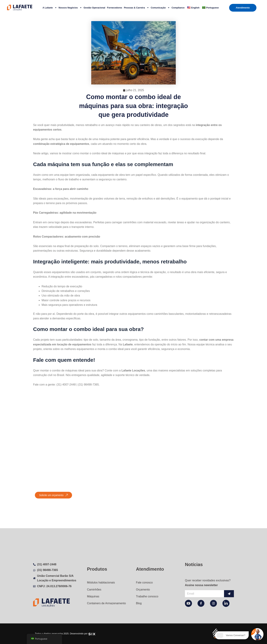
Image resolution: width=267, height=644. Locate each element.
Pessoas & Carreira (136, 8)
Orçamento (143, 587)
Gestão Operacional (94, 8)
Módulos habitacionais (101, 578)
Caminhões (94, 587)
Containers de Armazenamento (106, 603)
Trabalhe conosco (147, 595)
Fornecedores (114, 8)
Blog (139, 603)
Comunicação (160, 8)
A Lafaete (50, 8)
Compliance (178, 8)
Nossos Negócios (70, 8)
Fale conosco (144, 578)
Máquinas (93, 595)
